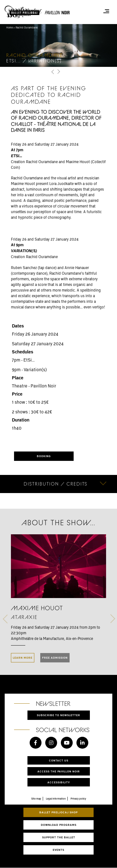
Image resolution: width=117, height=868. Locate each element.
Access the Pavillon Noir (59, 771)
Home (10, 27)
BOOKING (44, 456)
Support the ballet (59, 837)
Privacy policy (78, 799)
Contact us (59, 760)
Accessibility (59, 782)
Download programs (59, 825)
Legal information (56, 799)
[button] (53, 72)
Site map (36, 799)
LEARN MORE (23, 658)
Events (58, 850)
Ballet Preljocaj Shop (58, 812)
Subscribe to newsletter (58, 715)
